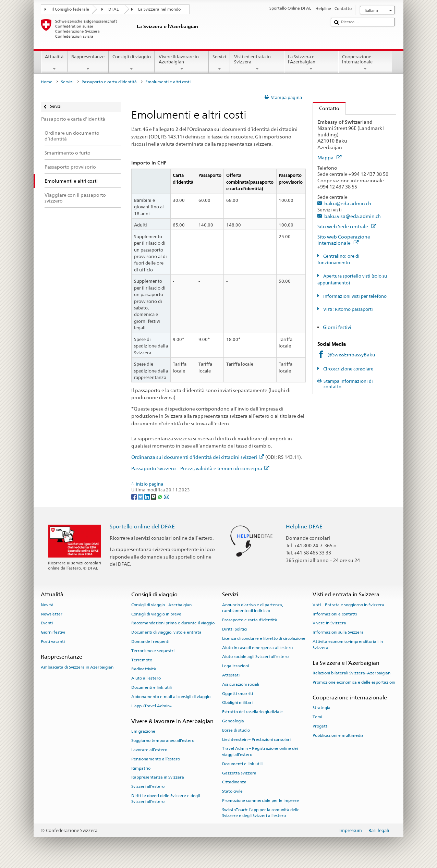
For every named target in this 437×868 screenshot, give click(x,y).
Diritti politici (234, 629)
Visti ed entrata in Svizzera (257, 63)
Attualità (54, 63)
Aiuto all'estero (146, 678)
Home (47, 82)
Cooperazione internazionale (365, 63)
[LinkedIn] (148, 496)
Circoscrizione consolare (348, 369)
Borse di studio (236, 730)
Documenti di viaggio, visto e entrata (166, 632)
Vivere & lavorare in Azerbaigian (182, 63)
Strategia (321, 708)
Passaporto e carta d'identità (109, 82)
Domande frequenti (150, 641)
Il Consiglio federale (70, 9)
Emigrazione (143, 731)
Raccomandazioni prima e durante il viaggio (173, 623)
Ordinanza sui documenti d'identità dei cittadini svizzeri (198, 457)
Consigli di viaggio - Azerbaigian (161, 605)
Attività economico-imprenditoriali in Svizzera (348, 644)
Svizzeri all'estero (148, 786)
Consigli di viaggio (132, 63)
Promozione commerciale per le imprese (260, 800)
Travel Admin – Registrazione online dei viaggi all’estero (260, 751)
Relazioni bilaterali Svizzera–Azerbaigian (351, 673)
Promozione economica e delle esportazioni (354, 682)
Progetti (320, 726)
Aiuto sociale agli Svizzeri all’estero (255, 657)
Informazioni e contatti (335, 614)
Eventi (47, 623)
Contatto (326, 108)
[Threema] (154, 496)
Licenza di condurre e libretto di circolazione (264, 638)
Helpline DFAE (304, 527)
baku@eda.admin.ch (348, 203)
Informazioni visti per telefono (354, 296)
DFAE (114, 9)
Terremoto (142, 660)
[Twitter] (141, 496)
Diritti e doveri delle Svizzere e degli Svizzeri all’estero (166, 799)
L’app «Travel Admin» (151, 706)
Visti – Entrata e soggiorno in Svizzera (348, 605)
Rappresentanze (88, 63)
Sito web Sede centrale (347, 226)
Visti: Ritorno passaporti (348, 309)
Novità (47, 605)
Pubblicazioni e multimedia (338, 735)
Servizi (220, 63)
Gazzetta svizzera (239, 773)
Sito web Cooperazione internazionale (344, 240)
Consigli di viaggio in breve (156, 614)
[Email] (167, 496)
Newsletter (52, 614)
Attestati (231, 675)
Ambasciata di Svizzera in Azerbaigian (77, 667)
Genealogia (233, 721)
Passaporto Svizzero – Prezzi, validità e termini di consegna (200, 468)
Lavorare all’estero (149, 750)
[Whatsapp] (161, 496)
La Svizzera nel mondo (159, 9)
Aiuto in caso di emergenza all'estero (257, 647)
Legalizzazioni (235, 666)
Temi (317, 717)
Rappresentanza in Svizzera (158, 777)
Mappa (329, 157)
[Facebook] (135, 496)
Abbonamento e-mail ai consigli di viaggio (171, 697)
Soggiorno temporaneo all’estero (163, 741)
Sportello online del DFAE (142, 527)
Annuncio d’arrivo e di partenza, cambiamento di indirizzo (253, 608)
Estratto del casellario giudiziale (252, 712)
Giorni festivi (337, 327)
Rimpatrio (141, 768)
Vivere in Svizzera (329, 623)
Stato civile (232, 791)
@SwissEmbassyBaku (351, 354)
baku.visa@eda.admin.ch (353, 216)
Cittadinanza (234, 782)
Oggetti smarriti (238, 693)
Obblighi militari (237, 702)
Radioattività (144, 669)
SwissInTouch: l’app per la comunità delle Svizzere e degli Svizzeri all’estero (261, 813)
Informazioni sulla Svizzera (338, 632)
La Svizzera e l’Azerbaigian (311, 63)
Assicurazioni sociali (241, 684)
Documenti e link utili (151, 687)
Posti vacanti (53, 641)
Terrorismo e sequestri (153, 651)
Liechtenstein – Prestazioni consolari (256, 739)
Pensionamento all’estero (156, 759)
